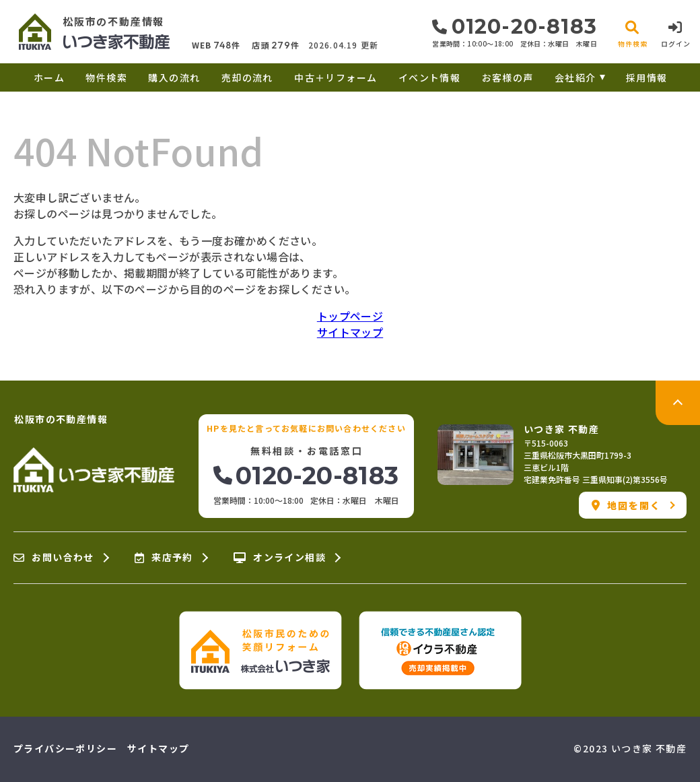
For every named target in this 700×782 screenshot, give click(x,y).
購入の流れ (174, 77)
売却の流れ (247, 77)
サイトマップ (350, 332)
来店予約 (164, 558)
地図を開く (626, 505)
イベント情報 (429, 77)
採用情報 (647, 77)
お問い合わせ (54, 558)
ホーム (49, 77)
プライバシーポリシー (65, 748)
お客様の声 (508, 77)
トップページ (350, 316)
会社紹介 (575, 77)
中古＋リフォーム (336, 77)
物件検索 (106, 77)
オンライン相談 (280, 558)
